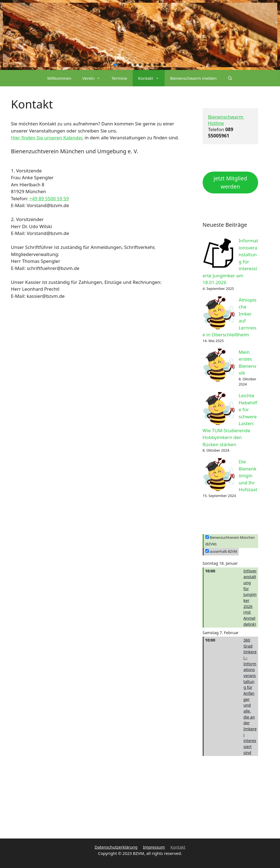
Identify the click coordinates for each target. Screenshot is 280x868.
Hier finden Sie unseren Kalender (46, 138)
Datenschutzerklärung (116, 847)
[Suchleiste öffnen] (230, 78)
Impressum (154, 847)
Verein (94, 78)
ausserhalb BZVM (221, 551)
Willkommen (59, 78)
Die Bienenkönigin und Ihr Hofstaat (248, 476)
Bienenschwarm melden (193, 78)
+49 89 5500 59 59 (49, 198)
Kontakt (151, 78)
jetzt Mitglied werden (230, 182)
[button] (115, 65)
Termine (119, 78)
